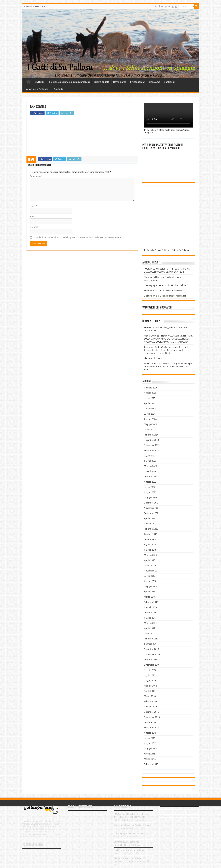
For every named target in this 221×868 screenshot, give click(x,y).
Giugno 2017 (150, 618)
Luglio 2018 (150, 576)
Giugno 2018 (150, 581)
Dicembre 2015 (151, 712)
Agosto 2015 (150, 733)
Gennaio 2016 (151, 707)
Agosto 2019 (150, 545)
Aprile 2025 (150, 403)
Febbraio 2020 (151, 529)
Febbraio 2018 (151, 602)
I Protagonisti (138, 82)
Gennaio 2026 (151, 388)
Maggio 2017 (150, 623)
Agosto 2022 (150, 482)
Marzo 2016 (150, 696)
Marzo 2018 (150, 597)
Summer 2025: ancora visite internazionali (164, 291)
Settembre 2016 (152, 665)
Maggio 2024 (150, 424)
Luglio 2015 (150, 738)
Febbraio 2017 (151, 639)
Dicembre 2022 (151, 471)
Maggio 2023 (150, 466)
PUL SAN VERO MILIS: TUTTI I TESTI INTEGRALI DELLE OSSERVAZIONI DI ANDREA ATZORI (132, 817)
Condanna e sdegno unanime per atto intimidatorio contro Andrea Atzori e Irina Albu (168, 367)
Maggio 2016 (150, 686)
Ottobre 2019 (151, 534)
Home (29, 82)
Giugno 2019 (150, 550)
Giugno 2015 (150, 743)
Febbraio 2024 (151, 435)
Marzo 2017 (150, 633)
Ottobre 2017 (151, 613)
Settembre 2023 (152, 450)
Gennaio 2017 (151, 644)
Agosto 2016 (150, 670)
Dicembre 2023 (151, 440)
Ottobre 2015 (151, 722)
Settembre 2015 (152, 728)
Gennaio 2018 (151, 607)
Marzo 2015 (150, 759)
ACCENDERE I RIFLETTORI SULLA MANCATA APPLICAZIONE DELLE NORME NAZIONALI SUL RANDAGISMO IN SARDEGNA (168, 339)
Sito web (34, 227)
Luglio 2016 (150, 675)
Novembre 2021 (152, 508)
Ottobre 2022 (151, 477)
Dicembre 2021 (151, 503)
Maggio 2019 (150, 555)
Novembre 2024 (152, 409)
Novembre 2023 (152, 445)
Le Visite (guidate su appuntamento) (69, 82)
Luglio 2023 (150, 456)
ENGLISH (40, 82)
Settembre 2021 (152, 513)
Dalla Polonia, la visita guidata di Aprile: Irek (165, 296)
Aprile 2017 (150, 628)
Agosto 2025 (150, 393)
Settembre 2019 (152, 539)
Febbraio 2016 (151, 701)
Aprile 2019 (150, 560)
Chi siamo (155, 82)
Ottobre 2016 (151, 660)
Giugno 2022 (150, 492)
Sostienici (170, 82)
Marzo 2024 (150, 430)
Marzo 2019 (150, 565)
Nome (34, 206)
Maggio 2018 (150, 586)
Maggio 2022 (150, 498)
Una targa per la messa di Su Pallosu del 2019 (166, 285)
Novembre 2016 (152, 654)
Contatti (58, 89)
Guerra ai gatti (101, 82)
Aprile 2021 (150, 518)
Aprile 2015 (150, 754)
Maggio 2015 (150, 748)
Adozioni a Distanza (37, 89)
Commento (36, 176)
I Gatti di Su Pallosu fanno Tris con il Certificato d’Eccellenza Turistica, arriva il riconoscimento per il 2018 (166, 350)
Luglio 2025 (150, 398)
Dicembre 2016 (151, 649)
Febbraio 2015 (151, 764)
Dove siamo (120, 82)
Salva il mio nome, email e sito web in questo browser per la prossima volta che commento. (77, 237)
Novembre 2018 (152, 571)
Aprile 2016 (150, 691)
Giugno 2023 (150, 461)
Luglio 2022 (150, 487)
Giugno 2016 (150, 681)
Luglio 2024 (150, 414)
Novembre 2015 (152, 717)
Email (33, 216)
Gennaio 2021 (151, 524)
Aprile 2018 (150, 592)
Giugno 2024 (150, 419)
